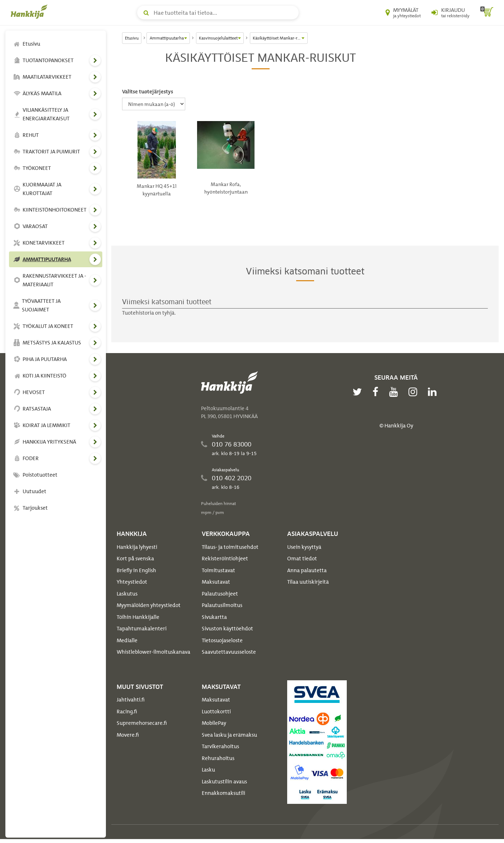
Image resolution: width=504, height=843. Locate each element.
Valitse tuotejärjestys (148, 92)
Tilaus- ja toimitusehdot (230, 547)
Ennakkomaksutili (223, 793)
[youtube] (395, 392)
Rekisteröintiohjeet (225, 559)
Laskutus (127, 594)
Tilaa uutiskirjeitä (308, 582)
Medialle (127, 640)
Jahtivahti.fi (131, 700)
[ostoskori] (487, 13)
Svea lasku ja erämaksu (229, 735)
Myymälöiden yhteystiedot (149, 605)
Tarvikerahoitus (220, 746)
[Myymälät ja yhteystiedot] (403, 13)
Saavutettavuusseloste (229, 652)
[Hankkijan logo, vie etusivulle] (31, 11)
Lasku (208, 770)
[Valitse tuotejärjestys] (154, 104)
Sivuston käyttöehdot (227, 629)
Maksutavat (216, 582)
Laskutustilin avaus (224, 782)
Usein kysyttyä (304, 547)
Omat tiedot (302, 559)
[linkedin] (434, 392)
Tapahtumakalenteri (142, 629)
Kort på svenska (135, 559)
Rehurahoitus (218, 758)
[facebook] (377, 392)
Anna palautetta (307, 570)
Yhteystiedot (132, 582)
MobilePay (214, 723)
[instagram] (415, 392)
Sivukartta (214, 617)
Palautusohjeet (220, 594)
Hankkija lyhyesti (137, 547)
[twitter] (359, 392)
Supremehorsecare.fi (142, 723)
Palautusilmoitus (222, 605)
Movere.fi (128, 735)
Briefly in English (136, 570)
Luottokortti (216, 712)
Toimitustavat (218, 570)
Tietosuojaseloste (222, 640)
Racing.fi (127, 712)
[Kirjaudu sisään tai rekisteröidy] (451, 13)
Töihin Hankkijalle (138, 617)
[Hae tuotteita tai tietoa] (218, 13)
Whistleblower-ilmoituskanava (153, 652)
